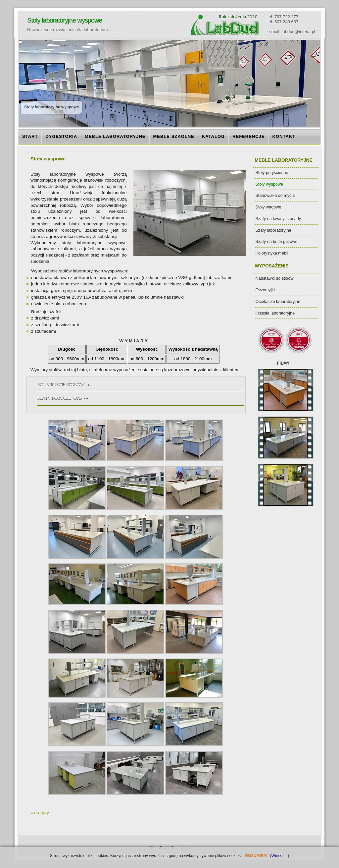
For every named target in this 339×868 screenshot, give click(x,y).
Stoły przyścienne (272, 173)
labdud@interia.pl (298, 32)
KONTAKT (284, 136)
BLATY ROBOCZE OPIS (141, 401)
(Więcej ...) (279, 856)
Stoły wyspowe (269, 184)
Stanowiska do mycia (275, 196)
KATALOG (213, 136)
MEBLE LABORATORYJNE (115, 136)
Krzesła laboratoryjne (275, 313)
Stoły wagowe (268, 207)
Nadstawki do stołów (275, 278)
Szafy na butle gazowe (277, 242)
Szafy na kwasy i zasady (278, 219)
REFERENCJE (248, 136)
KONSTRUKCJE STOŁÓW (141, 387)
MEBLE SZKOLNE (174, 136)
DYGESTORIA (61, 136)
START (30, 136)
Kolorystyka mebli (272, 253)
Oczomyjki (265, 290)
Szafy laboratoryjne (273, 230)
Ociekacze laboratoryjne (278, 302)
